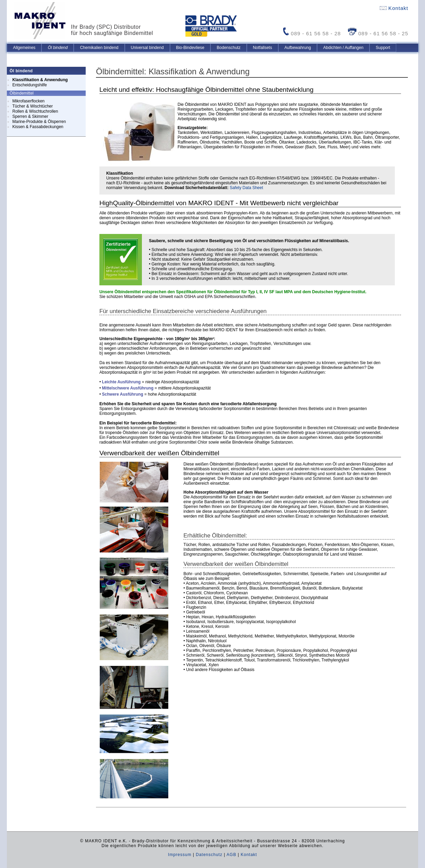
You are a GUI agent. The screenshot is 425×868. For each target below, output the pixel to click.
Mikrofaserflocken (28, 101)
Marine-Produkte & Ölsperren (39, 122)
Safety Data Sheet (246, 188)
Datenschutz (209, 855)
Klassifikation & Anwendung (40, 80)
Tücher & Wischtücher (33, 106)
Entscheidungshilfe (30, 85)
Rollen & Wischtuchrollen (35, 111)
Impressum (180, 855)
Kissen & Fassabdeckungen (38, 127)
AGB (231, 855)
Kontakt (394, 8)
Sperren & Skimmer (30, 116)
